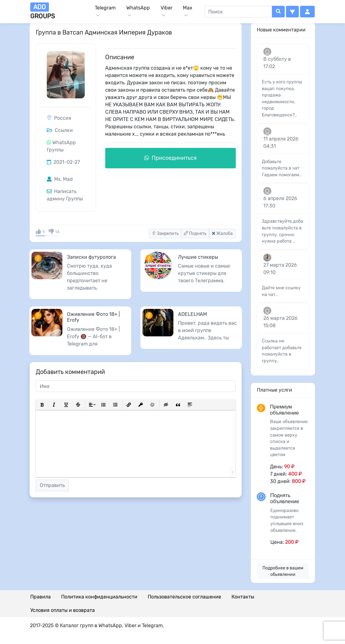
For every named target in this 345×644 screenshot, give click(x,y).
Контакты (243, 597)
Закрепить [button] (165, 234)
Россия (63, 118)
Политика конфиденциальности (99, 597)
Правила (41, 597)
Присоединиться (171, 158)
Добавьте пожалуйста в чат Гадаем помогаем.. (282, 168)
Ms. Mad (60, 179)
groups (43, 11)
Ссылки (60, 130)
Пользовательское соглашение (184, 597)
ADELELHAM (193, 314)
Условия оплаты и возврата (63, 610)
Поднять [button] (195, 234)
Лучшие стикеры (198, 257)
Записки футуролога (91, 257)
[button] (292, 12)
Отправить (52, 485)
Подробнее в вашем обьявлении (283, 571)
